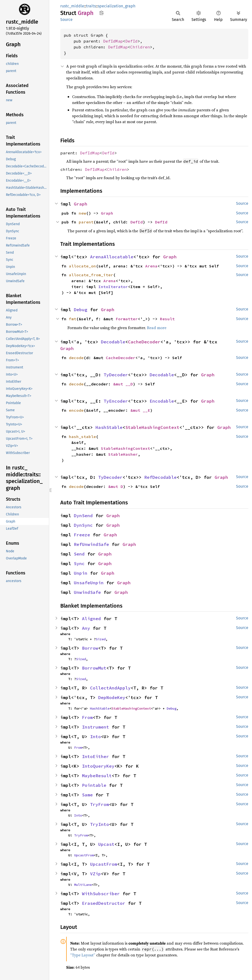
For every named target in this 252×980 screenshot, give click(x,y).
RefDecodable (160, 477)
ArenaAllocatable (112, 257)
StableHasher (123, 454)
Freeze (82, 535)
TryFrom (100, 804)
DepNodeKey (112, 697)
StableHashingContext (152, 427)
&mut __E (140, 410)
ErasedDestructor (104, 903)
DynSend (83, 516)
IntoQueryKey (98, 766)
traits (91, 6)
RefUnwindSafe (91, 544)
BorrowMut (94, 668)
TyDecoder (116, 375)
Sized (101, 639)
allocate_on (82, 266)
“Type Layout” (83, 955)
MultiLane (83, 885)
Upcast (106, 844)
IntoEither (95, 756)
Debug (81, 310)
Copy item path (102, 13)
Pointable (94, 785)
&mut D (116, 486)
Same (87, 795)
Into (95, 737)
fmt (73, 319)
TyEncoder (116, 401)
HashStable (109, 427)
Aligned (91, 619)
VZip (95, 874)
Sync (79, 563)
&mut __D (123, 384)
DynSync (83, 525)
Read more (157, 328)
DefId (131, 41)
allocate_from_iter (91, 275)
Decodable (113, 342)
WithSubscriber (101, 894)
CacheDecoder (144, 342)
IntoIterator (113, 287)
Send (79, 554)
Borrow (90, 648)
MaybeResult (97, 776)
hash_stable (82, 437)
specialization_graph (117, 6)
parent (86, 222)
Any (86, 628)
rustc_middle (72, 6)
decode (76, 358)
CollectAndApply (110, 688)
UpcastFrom (84, 855)
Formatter (127, 319)
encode (76, 410)
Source (66, 20)
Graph (81, 204)
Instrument (95, 727)
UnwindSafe (87, 592)
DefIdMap (113, 41)
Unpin (81, 573)
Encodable (162, 401)
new (82, 213)
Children (140, 47)
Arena (151, 266)
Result (167, 319)
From (87, 717)
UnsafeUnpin (89, 583)
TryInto (100, 824)
